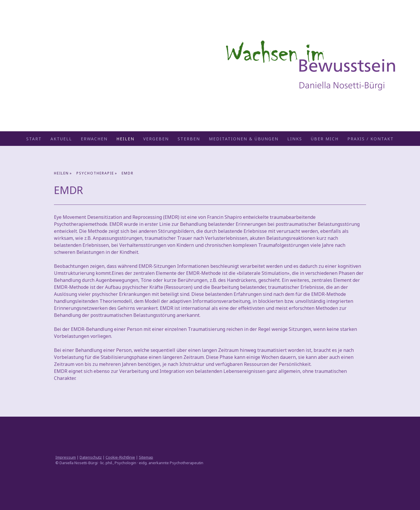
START (34, 139)
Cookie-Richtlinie (120, 457)
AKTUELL (61, 139)
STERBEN (189, 139)
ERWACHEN (94, 139)
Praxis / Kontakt (371, 139)
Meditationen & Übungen (244, 139)
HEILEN (125, 139)
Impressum (66, 457)
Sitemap (146, 457)
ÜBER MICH (325, 139)
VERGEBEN (156, 139)
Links (295, 139)
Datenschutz (91, 457)
